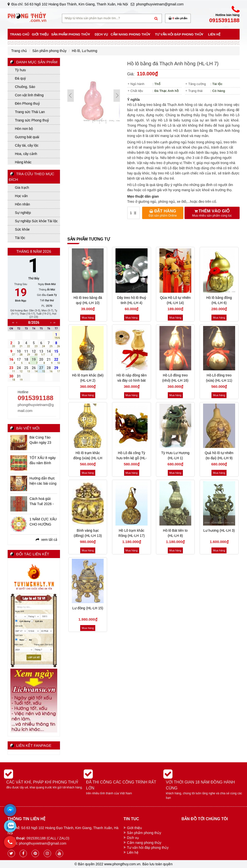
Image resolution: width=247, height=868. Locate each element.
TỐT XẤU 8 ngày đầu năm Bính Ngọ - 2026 (43, 461)
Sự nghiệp (23, 213)
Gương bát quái (27, 137)
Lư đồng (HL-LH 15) (88, 608)
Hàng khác (23, 162)
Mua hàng (88, 318)
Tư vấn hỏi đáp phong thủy (148, 848)
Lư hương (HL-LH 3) (219, 530)
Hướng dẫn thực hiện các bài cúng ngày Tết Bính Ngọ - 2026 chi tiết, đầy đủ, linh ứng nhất (43, 481)
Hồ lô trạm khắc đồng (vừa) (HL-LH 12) (88, 458)
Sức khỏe (22, 229)
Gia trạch (22, 187)
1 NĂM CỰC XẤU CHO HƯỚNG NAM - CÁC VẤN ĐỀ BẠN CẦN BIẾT (43, 522)
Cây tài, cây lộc (27, 145)
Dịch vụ (133, 838)
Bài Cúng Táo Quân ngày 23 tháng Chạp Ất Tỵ (43, 440)
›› (54, 323)
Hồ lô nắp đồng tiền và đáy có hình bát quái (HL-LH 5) (132, 380)
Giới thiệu (135, 828)
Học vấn (21, 196)
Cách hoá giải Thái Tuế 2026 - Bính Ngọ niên (42, 502)
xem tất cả (47, 540)
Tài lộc (20, 238)
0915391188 (36, 398)
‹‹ (13, 323)
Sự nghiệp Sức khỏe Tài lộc (36, 221)
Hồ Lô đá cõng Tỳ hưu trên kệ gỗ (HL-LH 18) (132, 458)
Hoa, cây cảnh (26, 154)
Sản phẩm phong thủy (144, 833)
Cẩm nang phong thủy (144, 843)
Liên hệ (133, 852)
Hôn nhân (23, 204)
